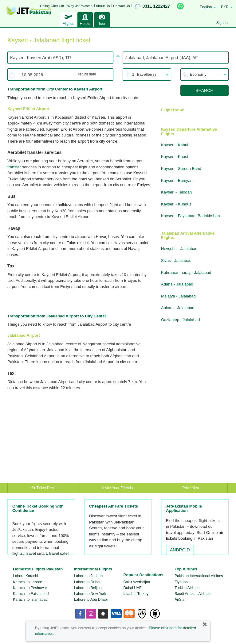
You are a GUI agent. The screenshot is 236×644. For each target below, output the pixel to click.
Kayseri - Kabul (175, 145)
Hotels (85, 19)
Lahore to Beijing (88, 588)
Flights (68, 19)
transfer (14, 167)
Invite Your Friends (118, 488)
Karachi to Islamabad (30, 600)
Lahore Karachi (25, 576)
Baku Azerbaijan (137, 582)
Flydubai (181, 582)
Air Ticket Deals (44, 488)
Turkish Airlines (187, 588)
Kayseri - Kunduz (176, 204)
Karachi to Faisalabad (31, 594)
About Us (103, 6)
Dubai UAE (133, 588)
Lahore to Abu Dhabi (91, 600)
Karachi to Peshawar (30, 588)
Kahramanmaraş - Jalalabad (186, 272)
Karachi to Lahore (28, 582)
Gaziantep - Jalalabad (180, 320)
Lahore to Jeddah (88, 576)
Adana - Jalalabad (177, 284)
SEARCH (204, 90)
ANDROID (180, 550)
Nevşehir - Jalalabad (179, 249)
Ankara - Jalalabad (178, 308)
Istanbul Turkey (136, 594)
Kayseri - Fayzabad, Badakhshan (191, 216)
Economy (198, 74)
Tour (102, 19)
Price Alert (191, 488)
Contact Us (121, 6)
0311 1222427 (152, 6)
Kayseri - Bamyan (177, 180)
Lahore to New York (90, 594)
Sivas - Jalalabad (176, 261)
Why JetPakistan (80, 6)
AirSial (180, 600)
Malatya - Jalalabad (178, 296)
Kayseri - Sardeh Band (181, 169)
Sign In (222, 23)
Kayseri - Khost (175, 157)
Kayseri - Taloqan (176, 192)
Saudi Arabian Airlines (193, 594)
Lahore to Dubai (87, 582)
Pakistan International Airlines (199, 576)
